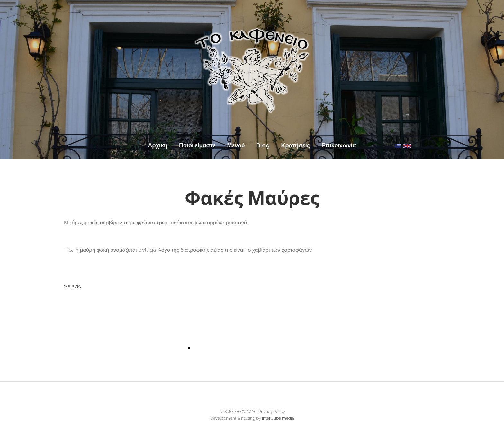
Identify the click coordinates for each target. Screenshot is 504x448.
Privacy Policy (272, 412)
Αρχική (158, 145)
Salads (72, 286)
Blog (263, 145)
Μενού (236, 145)
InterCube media (278, 418)
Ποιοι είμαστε (197, 145)
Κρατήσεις (296, 145)
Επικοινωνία (339, 145)
